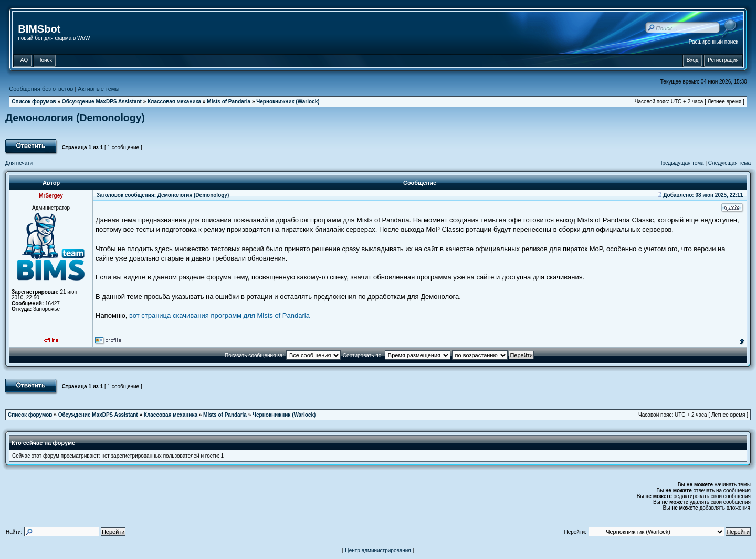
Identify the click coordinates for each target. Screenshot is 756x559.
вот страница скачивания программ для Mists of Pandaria (219, 315)
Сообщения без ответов (41, 89)
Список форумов (34, 102)
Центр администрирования (378, 550)
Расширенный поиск (713, 42)
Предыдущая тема (681, 163)
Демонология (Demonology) (75, 118)
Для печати (19, 163)
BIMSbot (39, 29)
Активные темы (98, 89)
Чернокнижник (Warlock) (288, 102)
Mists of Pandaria (229, 102)
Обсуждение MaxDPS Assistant (102, 102)
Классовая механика (174, 102)
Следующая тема (729, 163)
